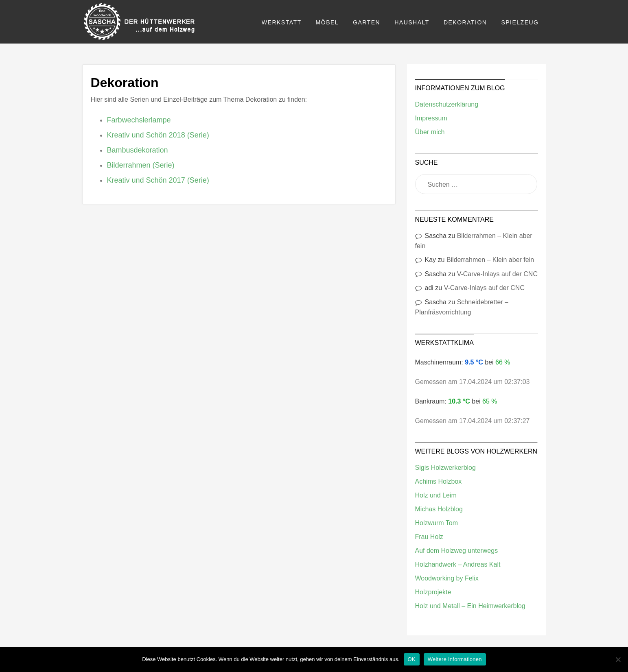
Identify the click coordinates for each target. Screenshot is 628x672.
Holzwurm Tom (437, 523)
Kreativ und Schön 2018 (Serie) (158, 135)
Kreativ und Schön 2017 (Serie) (158, 180)
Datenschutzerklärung (447, 104)
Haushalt (412, 22)
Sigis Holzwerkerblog (445, 468)
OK (412, 659)
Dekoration (465, 22)
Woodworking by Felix (447, 578)
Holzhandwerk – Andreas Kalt (458, 564)
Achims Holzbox (439, 481)
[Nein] (618, 659)
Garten (367, 22)
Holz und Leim (436, 495)
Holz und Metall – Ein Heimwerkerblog (470, 606)
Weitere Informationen (455, 659)
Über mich (430, 132)
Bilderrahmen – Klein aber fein (490, 260)
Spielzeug (520, 22)
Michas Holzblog (439, 509)
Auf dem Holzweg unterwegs (457, 551)
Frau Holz (429, 537)
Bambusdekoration (138, 150)
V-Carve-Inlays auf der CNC (497, 274)
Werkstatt (282, 22)
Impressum (431, 118)
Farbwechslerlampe (139, 120)
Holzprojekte (433, 592)
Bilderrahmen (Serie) (141, 165)
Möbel (327, 22)
